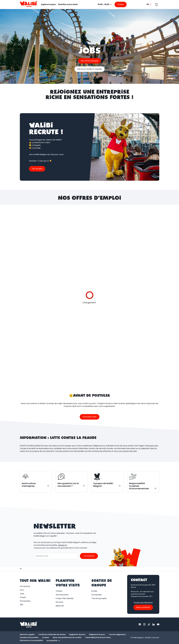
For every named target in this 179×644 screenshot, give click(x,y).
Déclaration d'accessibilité (31, 640)
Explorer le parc (49, 4)
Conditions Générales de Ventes (52, 634)
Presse (23, 597)
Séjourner (60, 606)
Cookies (46, 637)
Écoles (94, 591)
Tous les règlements (117, 634)
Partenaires (25, 601)
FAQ (22, 590)
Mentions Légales (27, 634)
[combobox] (105, 4)
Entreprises (97, 595)
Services (59, 602)
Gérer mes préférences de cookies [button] (67, 637)
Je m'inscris (89, 556)
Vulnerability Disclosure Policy (98, 637)
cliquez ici (62, 545)
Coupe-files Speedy (65, 598)
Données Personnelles (29, 637)
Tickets (59, 591)
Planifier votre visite (68, 4)
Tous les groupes (99, 598)
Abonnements (62, 595)
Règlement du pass (77, 634)
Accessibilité (54, 641)
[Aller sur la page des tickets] (121, 4)
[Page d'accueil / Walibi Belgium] (21, 569)
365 (22, 605)
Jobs (22, 594)
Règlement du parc (97, 634)
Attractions (25, 586)
